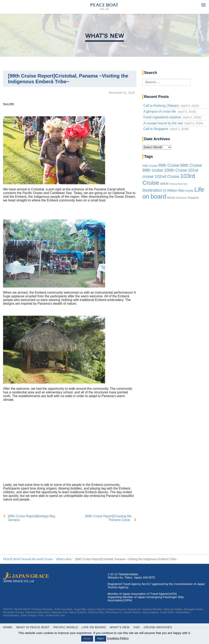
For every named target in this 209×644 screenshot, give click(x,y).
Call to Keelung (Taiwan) (161, 106)
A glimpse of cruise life (160, 112)
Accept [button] (87, 638)
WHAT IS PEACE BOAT (33, 627)
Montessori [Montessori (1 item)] (181, 198)
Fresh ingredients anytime (162, 117)
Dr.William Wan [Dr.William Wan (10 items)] (174, 190)
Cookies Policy (118, 638)
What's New (105, 36)
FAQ (140, 627)
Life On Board (96, 627)
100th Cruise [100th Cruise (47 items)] (176, 170)
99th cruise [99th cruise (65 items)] (153, 170)
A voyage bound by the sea (163, 123)
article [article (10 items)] (164, 184)
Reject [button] (101, 638)
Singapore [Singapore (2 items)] (193, 198)
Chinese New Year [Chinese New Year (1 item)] (178, 184)
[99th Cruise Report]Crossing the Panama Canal (108, 518)
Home (8, 627)
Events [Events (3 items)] (190, 191)
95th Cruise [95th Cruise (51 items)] (169, 165)
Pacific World (67, 627)
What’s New (123, 627)
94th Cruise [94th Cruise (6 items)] (150, 166)
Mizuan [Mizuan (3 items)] (171, 198)
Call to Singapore (156, 129)
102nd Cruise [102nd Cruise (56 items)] (167, 177)
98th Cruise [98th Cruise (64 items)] (191, 165)
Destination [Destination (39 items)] (152, 190)
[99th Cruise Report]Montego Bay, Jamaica (33, 518)
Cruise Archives (162, 627)
